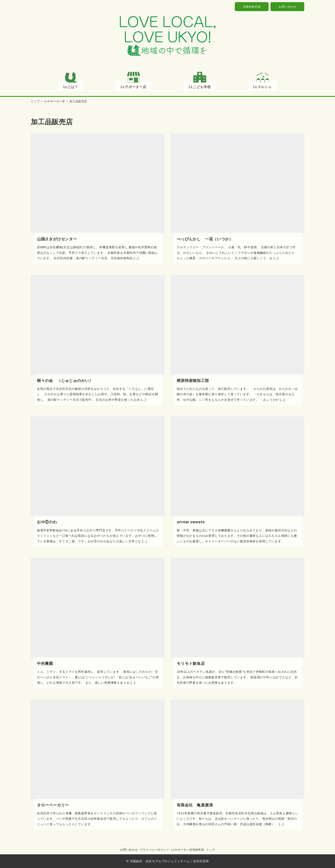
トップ (211, 850)
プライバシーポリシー (154, 850)
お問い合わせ (287, 7)
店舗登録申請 (252, 7)
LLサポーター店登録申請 (188, 850)
